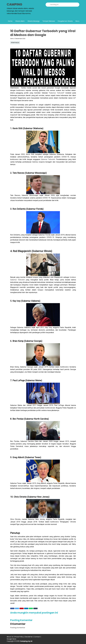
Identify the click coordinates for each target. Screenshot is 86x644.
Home (10, 21)
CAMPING (14, 4)
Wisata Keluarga (34, 21)
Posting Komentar (18, 628)
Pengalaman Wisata (65, 21)
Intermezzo (15, 43)
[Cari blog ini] (62, 5)
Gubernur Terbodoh (57, 93)
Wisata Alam (20, 21)
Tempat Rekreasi (49, 21)
